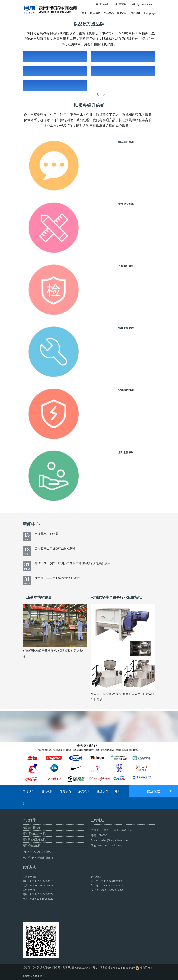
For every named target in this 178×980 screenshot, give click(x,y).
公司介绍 (35, 726)
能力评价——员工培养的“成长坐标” (58, 578)
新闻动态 (122, 13)
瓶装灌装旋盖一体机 (34, 833)
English (102, 4)
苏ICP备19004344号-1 (85, 968)
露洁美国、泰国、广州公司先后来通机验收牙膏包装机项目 (73, 563)
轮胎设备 (103, 791)
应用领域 (95, 13)
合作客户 (100, 726)
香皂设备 (28, 791)
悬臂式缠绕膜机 (31, 846)
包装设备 (47, 791)
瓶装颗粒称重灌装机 (34, 839)
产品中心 (109, 13)
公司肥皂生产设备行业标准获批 (55, 548)
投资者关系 (121, 726)
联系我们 (143, 726)
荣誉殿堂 (78, 726)
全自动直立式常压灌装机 (37, 852)
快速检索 (159, 791)
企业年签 (57, 726)
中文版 (120, 4)
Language (150, 13)
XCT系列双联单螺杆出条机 (38, 858)
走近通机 (136, 13)
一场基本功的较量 (46, 534)
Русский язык (142, 4)
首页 (84, 13)
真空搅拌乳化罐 (31, 827)
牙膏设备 (66, 791)
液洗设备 (84, 791)
